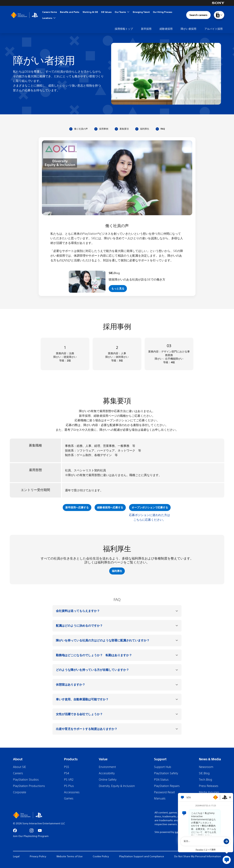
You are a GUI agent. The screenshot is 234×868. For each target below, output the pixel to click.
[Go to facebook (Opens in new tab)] (15, 830)
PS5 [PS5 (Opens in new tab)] (67, 767)
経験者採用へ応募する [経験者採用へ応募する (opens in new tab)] (110, 507)
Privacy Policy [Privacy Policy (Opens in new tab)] (38, 856)
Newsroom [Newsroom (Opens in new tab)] (206, 767)
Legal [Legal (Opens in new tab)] (16, 856)
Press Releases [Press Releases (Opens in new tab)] (209, 786)
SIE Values (106, 12)
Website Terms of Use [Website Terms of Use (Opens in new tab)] (69, 856)
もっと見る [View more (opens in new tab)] (118, 288)
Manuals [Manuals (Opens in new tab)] (160, 798)
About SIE (19, 767)
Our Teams (120, 12)
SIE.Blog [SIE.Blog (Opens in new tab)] (204, 773)
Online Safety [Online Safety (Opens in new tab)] (108, 779)
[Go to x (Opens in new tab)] (23, 830)
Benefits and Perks (70, 12)
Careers (18, 773)
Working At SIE (90, 12)
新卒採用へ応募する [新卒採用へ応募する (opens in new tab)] (77, 507)
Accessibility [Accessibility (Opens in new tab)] (107, 773)
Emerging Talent (141, 12)
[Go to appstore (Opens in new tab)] (48, 830)
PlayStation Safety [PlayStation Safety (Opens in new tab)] (166, 773)
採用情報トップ (124, 29)
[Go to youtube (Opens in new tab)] (40, 830)
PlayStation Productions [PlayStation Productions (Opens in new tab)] (29, 786)
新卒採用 (146, 29)
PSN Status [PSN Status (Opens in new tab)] (161, 779)
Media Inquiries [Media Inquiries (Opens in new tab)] (209, 792)
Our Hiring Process (163, 12)
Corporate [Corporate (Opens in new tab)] (20, 792)
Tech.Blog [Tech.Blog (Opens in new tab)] (205, 779)
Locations (49, 18)
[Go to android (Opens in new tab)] (56, 830)
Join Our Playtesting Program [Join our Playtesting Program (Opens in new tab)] (31, 836)
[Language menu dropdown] (219, 15)
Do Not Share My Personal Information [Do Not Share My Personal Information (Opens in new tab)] (198, 856)
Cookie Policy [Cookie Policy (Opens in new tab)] (101, 856)
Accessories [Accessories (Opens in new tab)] (72, 792)
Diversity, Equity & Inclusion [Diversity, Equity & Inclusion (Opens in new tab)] (117, 786)
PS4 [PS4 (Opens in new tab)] (67, 773)
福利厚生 (117, 571)
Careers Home (49, 12)
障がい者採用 (188, 29)
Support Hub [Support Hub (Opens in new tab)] (163, 767)
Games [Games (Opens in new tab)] (69, 798)
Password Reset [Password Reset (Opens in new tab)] (164, 792)
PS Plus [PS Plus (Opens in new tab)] (69, 786)
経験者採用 (166, 29)
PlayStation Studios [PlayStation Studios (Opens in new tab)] (26, 779)
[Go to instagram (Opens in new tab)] (32, 830)
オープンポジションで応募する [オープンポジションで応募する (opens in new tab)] (150, 507)
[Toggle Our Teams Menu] (128, 12)
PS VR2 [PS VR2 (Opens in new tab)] (69, 779)
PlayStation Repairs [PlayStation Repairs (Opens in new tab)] (167, 786)
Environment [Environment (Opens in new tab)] (107, 767)
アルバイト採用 (214, 29)
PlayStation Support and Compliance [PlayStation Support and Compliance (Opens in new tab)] (142, 856)
